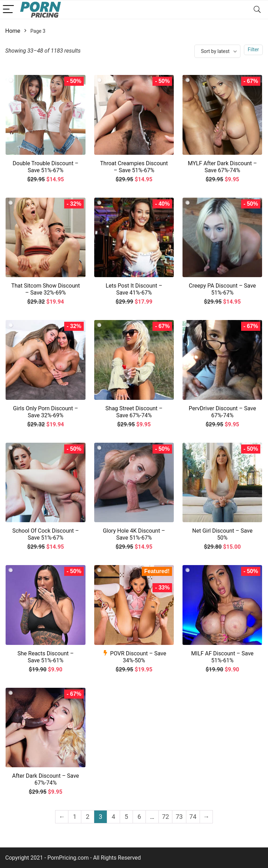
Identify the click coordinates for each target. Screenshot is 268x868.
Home (13, 31)
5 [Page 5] (126, 817)
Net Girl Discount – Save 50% (222, 534)
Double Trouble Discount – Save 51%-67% (45, 167)
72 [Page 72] (165, 817)
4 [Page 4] (113, 817)
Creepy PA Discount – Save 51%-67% (222, 289)
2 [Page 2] (88, 817)
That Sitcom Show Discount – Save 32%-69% (46, 289)
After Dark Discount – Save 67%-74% (46, 779)
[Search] (257, 10)
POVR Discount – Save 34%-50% (138, 657)
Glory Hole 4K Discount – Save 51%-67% (134, 534)
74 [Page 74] (193, 817)
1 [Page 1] (75, 817)
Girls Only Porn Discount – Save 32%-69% (45, 412)
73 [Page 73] (179, 817)
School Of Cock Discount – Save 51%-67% (46, 534)
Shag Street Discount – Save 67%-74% (134, 412)
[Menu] (8, 10)
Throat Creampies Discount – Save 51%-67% (134, 167)
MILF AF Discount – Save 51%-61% (222, 657)
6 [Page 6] (139, 817)
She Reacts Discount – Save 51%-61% (46, 657)
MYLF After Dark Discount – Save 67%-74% (222, 167)
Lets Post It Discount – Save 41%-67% (134, 289)
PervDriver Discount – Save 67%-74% (222, 412)
